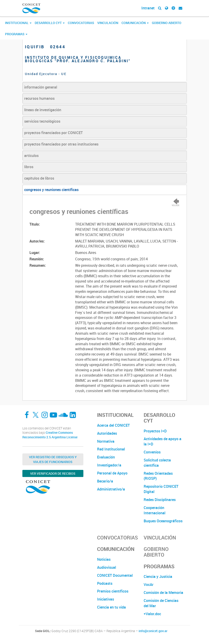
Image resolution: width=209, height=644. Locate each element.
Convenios (152, 452)
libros (29, 167)
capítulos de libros (39, 178)
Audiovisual (107, 567)
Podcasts (105, 583)
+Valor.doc (152, 614)
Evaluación (106, 457)
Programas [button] (16, 34)
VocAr (149, 585)
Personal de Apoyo (112, 473)
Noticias (104, 559)
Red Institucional (111, 449)
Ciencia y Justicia (158, 577)
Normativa (106, 441)
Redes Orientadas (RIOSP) (158, 476)
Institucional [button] (18, 23)
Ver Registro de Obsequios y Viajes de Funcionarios (53, 459)
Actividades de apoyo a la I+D (163, 441)
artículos (31, 156)
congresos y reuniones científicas (51, 190)
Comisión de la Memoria (163, 593)
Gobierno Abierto (167, 23)
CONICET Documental (115, 575)
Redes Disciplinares (160, 500)
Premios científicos (113, 591)
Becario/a (105, 481)
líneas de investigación (43, 110)
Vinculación (108, 23)
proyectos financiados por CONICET (53, 133)
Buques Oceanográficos (163, 521)
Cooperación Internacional (155, 510)
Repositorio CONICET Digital (161, 489)
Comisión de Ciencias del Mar (161, 603)
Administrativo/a (111, 489)
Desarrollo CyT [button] (50, 23)
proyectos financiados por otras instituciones (61, 144)
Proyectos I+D (155, 431)
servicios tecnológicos (42, 121)
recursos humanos (39, 98)
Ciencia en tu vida (111, 607)
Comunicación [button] (135, 23)
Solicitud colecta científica (157, 463)
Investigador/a (109, 465)
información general (41, 87)
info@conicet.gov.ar (153, 631)
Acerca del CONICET (113, 425)
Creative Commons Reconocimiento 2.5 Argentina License (50, 435)
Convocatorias (81, 23)
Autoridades (107, 433)
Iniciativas (106, 599)
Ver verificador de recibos (53, 473)
